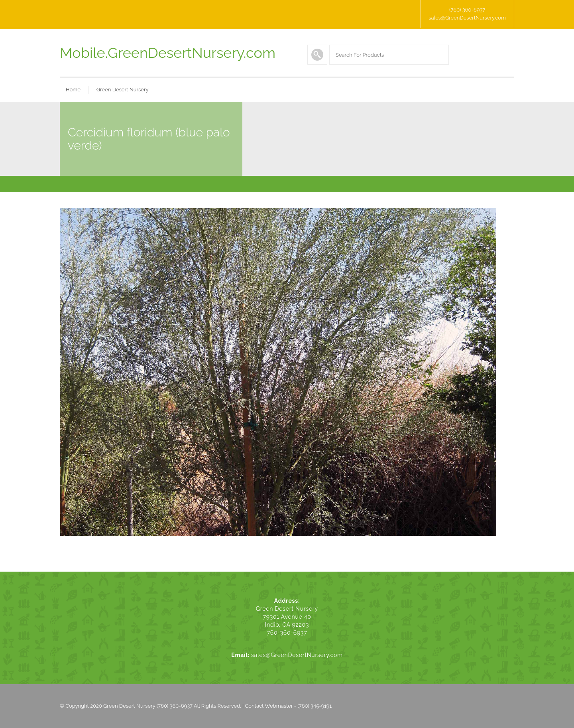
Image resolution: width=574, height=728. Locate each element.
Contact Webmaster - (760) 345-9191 (288, 706)
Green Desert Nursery (123, 90)
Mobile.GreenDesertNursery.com (168, 53)
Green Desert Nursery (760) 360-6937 (148, 706)
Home (73, 90)
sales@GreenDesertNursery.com (467, 18)
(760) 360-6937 (467, 10)
